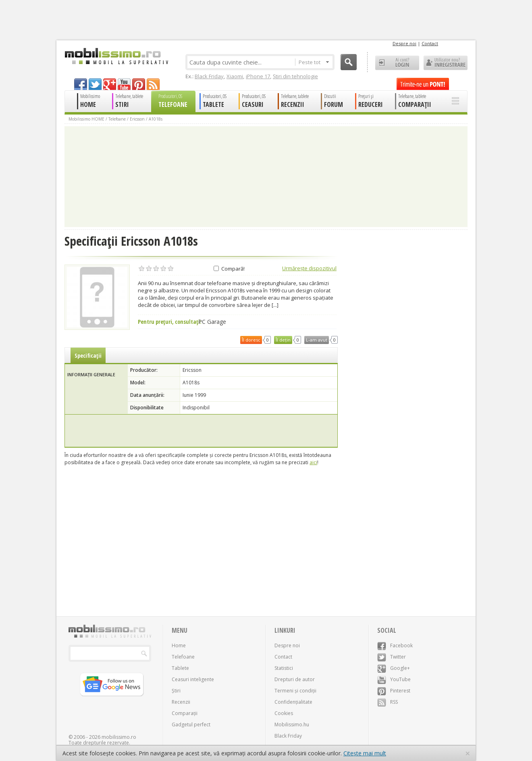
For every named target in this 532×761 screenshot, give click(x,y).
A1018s (156, 119)
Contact (430, 43)
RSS (388, 702)
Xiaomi (235, 76)
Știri (176, 691)
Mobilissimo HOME (86, 119)
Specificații (88, 355)
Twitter (392, 657)
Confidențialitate (293, 702)
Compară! (229, 269)
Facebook (395, 645)
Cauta (349, 62)
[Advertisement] (201, 431)
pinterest (139, 84)
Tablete (180, 668)
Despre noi (404, 43)
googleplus (110, 84)
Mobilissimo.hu (292, 725)
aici (313, 462)
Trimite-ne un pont (423, 84)
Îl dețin (283, 340)
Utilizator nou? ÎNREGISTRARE (446, 63)
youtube (124, 84)
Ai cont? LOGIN (397, 63)
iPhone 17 (258, 76)
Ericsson (137, 119)
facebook (81, 84)
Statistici (284, 668)
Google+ (394, 668)
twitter (95, 84)
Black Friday (209, 76)
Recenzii (181, 702)
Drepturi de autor (295, 679)
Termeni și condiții (295, 691)
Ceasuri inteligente (193, 679)
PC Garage (212, 322)
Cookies (284, 713)
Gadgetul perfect (191, 725)
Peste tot (314, 62)
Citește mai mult (365, 753)
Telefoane (117, 119)
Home (179, 645)
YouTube (394, 679)
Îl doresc (251, 340)
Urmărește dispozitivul (309, 268)
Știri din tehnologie (295, 76)
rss (153, 84)
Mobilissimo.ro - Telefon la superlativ (116, 56)
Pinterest (394, 691)
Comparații (185, 713)
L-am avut (317, 340)
